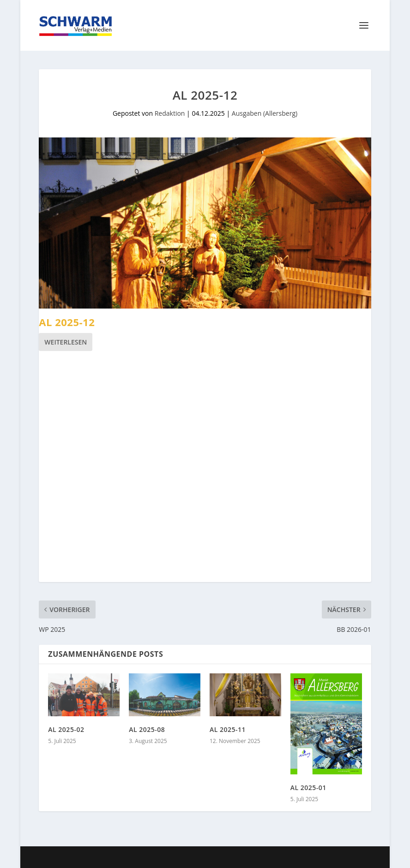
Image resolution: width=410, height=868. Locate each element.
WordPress (206, 857)
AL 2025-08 (147, 729)
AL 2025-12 (67, 322)
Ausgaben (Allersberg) (265, 113)
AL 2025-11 (228, 729)
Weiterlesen (66, 342)
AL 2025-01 (308, 788)
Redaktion (170, 113)
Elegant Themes (108, 857)
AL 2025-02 (66, 729)
